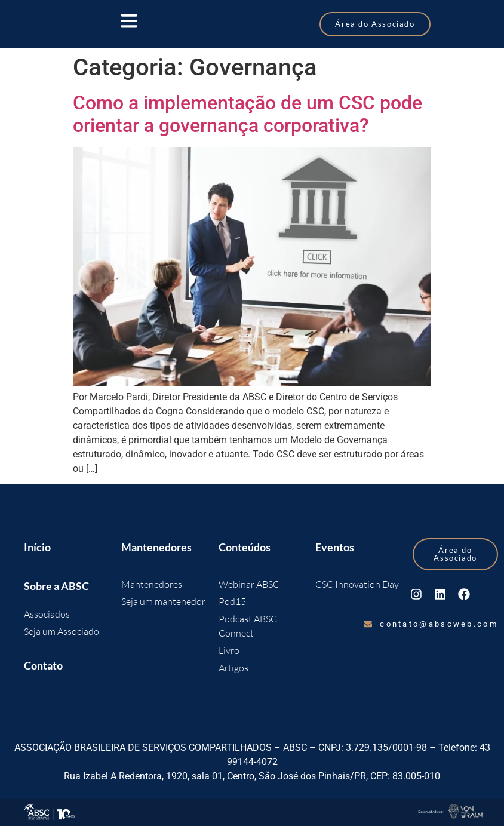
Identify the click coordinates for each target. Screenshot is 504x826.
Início (37, 547)
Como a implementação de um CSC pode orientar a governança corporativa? (248, 114)
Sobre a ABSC (56, 586)
